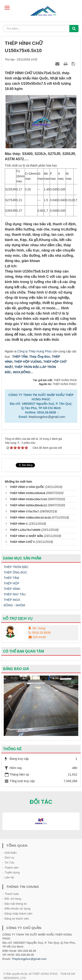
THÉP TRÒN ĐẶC (16, 567)
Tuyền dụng (12, 872)
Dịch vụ (9, 858)
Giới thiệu (11, 853)
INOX (17, 372)
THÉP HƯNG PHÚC (45, 974)
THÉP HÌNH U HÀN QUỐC (27, 487)
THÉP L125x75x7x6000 (25, 530)
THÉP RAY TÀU (15, 594)
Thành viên (12, 868)
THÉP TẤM (20, 357)
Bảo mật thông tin (16, 904)
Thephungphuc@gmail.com (29, 959)
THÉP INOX (12, 600)
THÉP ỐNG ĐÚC (15, 572)
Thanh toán (12, 894)
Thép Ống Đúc (40, 357)
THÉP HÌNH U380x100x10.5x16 (30, 518)
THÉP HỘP (11, 583)
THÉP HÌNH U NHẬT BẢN (26, 536)
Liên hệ (9, 877)
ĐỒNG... (27, 372)
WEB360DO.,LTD (15, 978)
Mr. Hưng (39, 628)
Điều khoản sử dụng (17, 909)
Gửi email (37, 637)
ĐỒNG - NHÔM (14, 605)
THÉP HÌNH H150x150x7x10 (28, 499)
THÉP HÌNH (12, 589)
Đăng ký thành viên (17, 919)
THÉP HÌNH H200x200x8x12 (28, 505)
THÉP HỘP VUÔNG (27, 362)
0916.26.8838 (40, 633)
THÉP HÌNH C (19, 524)
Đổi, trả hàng (13, 899)
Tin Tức (9, 863)
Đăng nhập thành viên (18, 914)
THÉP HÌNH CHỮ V (22, 542)
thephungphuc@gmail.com (47, 417)
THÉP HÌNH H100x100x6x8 (28, 493)
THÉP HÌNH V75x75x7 (24, 511)
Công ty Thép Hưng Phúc (35, 351)
